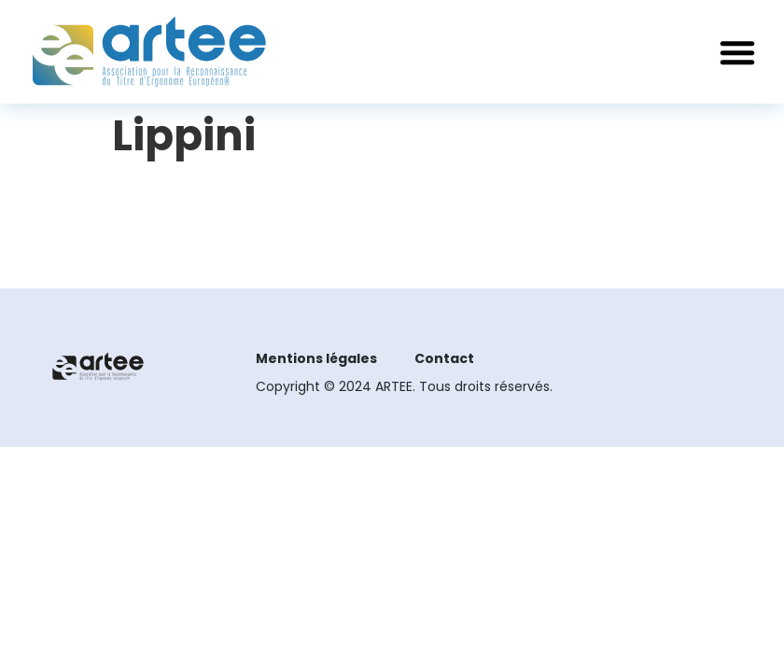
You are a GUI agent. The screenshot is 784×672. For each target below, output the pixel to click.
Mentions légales (316, 358)
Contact (444, 358)
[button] (737, 52)
